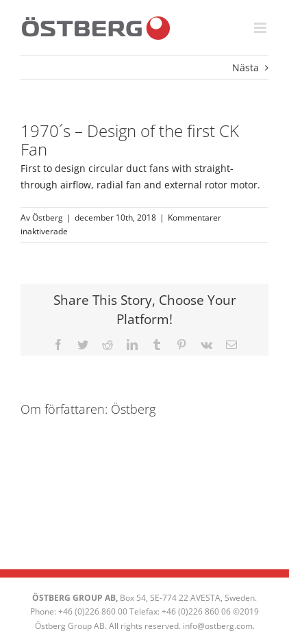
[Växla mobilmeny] (261, 28)
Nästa (246, 67)
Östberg (48, 218)
